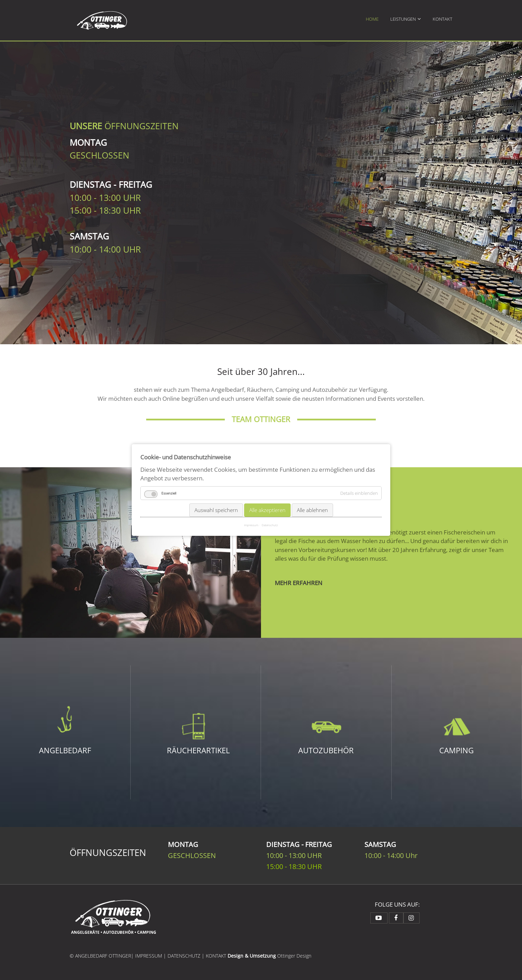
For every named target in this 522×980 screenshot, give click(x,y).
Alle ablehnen (312, 510)
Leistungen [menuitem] (403, 19)
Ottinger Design (294, 956)
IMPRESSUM (149, 956)
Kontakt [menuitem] (443, 19)
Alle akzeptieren (267, 510)
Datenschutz (270, 525)
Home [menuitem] (372, 19)
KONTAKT (217, 956)
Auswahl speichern (216, 510)
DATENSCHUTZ (184, 956)
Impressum (251, 525)
